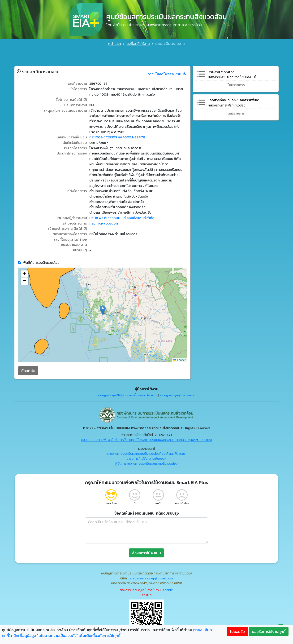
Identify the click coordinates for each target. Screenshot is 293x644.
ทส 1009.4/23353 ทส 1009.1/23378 (119, 125)
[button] (103, 310)
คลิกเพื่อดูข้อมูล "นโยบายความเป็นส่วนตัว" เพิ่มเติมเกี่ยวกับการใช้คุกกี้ (66, 635)
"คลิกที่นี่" (167, 590)
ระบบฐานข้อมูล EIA (109, 395)
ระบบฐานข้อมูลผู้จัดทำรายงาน (178, 395)
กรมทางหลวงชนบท (105, 221)
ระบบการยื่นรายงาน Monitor (140, 395)
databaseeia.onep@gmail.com (150, 578)
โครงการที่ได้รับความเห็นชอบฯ (147, 458)
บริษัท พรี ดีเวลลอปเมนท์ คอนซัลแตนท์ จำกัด (125, 216)
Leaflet (179, 360)
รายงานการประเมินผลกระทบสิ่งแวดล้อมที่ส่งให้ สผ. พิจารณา (147, 453)
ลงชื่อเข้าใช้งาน (138, 44)
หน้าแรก (115, 44)
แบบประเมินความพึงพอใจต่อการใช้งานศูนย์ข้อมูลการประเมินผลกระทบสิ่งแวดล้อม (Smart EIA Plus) (147, 439)
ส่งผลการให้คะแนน (146, 552)
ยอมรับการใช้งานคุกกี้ (269, 631)
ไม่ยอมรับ (237, 631)
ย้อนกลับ (29, 370)
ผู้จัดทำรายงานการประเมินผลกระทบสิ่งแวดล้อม (146, 463)
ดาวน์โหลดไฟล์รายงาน (166, 58)
